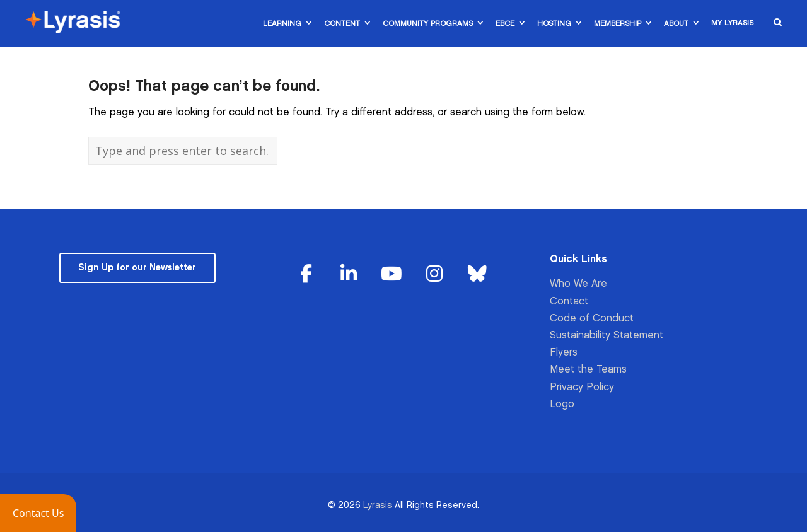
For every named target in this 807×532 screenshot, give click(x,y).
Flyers (564, 353)
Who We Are (578, 284)
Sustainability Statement (607, 336)
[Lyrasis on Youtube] (392, 275)
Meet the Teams (588, 370)
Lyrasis (378, 505)
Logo (562, 404)
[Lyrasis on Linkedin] (349, 275)
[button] (38, 513)
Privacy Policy (582, 387)
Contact (569, 302)
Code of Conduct (592, 319)
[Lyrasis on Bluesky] (477, 275)
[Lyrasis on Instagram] (434, 275)
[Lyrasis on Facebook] (306, 275)
